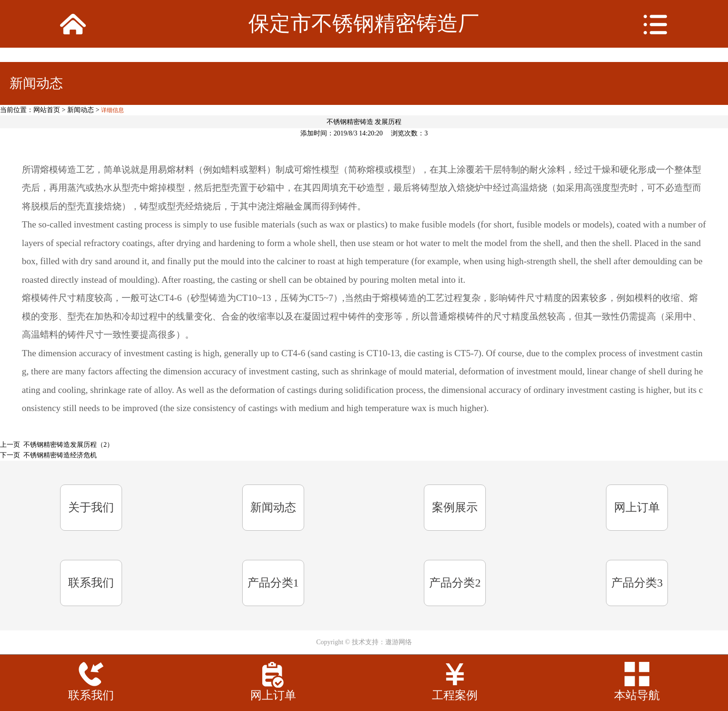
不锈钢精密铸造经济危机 (60, 455)
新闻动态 (81, 110)
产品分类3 (637, 583)
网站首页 (47, 110)
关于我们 (91, 507)
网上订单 (637, 507)
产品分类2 (455, 583)
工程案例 (455, 695)
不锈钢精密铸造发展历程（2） (68, 445)
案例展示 (455, 507)
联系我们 (91, 583)
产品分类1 (273, 583)
